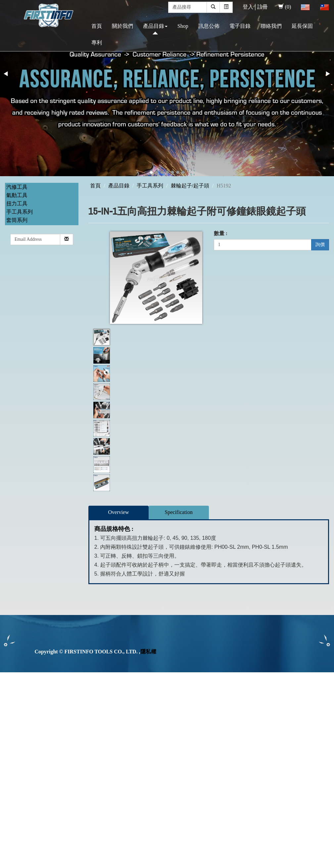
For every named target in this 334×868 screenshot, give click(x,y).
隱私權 (148, 652)
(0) (285, 7)
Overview (119, 512)
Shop (183, 26)
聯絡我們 (271, 26)
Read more (14, 744)
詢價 (320, 245)
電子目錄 (240, 26)
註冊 (262, 7)
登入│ (250, 7)
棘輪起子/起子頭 (190, 186)
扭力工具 (17, 204)
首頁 (97, 26)
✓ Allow (9, 691)
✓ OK (176, 864)
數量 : (221, 233)
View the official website (56, 744)
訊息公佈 (209, 26)
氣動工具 (17, 195)
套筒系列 (17, 220)
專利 (97, 43)
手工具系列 (20, 212)
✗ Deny (9, 699)
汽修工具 (17, 187)
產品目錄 (155, 26)
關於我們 (122, 26)
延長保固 (302, 26)
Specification (179, 512)
